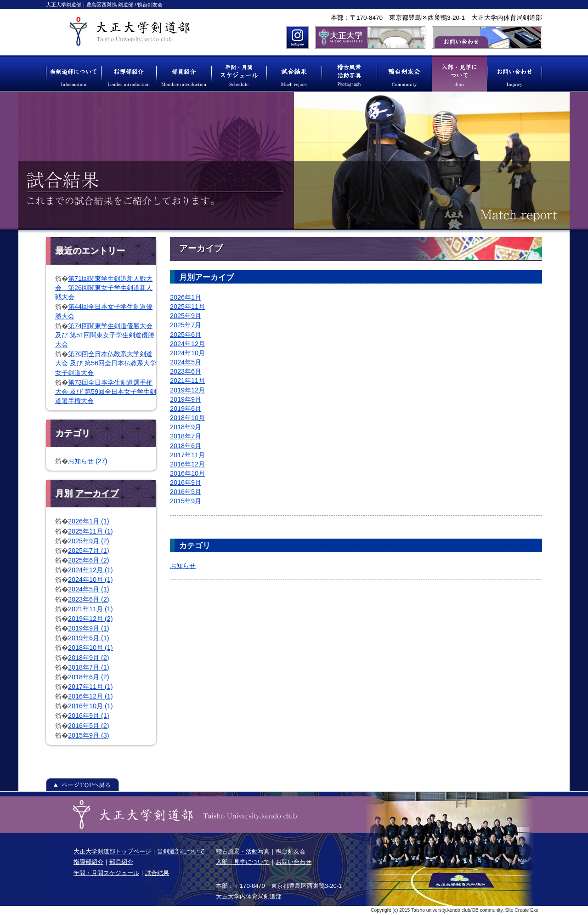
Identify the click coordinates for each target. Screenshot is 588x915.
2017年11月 (187, 455)
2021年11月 (187, 381)
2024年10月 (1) (90, 580)
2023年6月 (186, 371)
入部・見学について (459, 74)
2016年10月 (187, 473)
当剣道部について (73, 74)
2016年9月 (186, 483)
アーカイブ (97, 493)
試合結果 (294, 74)
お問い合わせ (514, 74)
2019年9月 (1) (89, 628)
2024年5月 (186, 362)
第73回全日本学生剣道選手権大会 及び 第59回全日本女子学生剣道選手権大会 (106, 392)
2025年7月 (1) (89, 551)
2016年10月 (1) (90, 706)
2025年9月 (186, 316)
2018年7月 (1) (89, 667)
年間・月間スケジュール (239, 74)
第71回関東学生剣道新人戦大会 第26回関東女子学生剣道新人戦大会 (104, 288)
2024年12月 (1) (90, 570)
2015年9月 (186, 501)
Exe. (535, 910)
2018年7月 (186, 436)
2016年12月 (187, 464)
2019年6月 (186, 409)
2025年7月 (186, 325)
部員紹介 (184, 74)
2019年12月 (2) (90, 619)
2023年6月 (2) (89, 599)
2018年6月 (186, 446)
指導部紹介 (129, 74)
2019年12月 (187, 390)
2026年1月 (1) (89, 521)
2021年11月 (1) (90, 609)
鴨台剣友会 (404, 74)
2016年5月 (186, 492)
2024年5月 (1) (89, 589)
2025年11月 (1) (90, 531)
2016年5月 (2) (89, 726)
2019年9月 (186, 399)
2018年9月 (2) (89, 658)
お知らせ (183, 566)
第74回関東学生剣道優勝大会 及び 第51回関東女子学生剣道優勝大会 (105, 335)
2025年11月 (187, 307)
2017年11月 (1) (90, 687)
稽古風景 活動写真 (349, 74)
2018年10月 (187, 418)
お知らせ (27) (88, 461)
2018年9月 (186, 427)
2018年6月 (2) (89, 677)
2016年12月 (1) (90, 696)
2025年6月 (186, 335)
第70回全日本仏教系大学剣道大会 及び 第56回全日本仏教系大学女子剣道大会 (106, 363)
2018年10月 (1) (90, 648)
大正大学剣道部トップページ (112, 851)
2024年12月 (187, 344)
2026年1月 (186, 297)
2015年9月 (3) (89, 735)
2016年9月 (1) (89, 716)
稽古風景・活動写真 (243, 851)
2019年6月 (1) (89, 638)
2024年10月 (187, 353)
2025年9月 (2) (89, 541)
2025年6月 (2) (89, 560)
